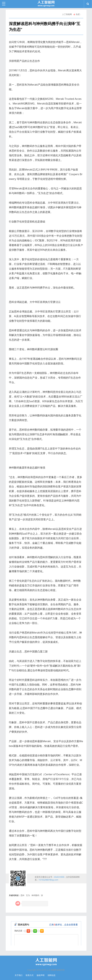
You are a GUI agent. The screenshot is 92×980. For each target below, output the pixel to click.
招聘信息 (52, 975)
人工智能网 (67, 14)
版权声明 (41, 975)
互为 (28, 895)
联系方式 (30, 975)
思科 (22, 895)
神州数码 (35, 895)
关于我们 (19, 975)
